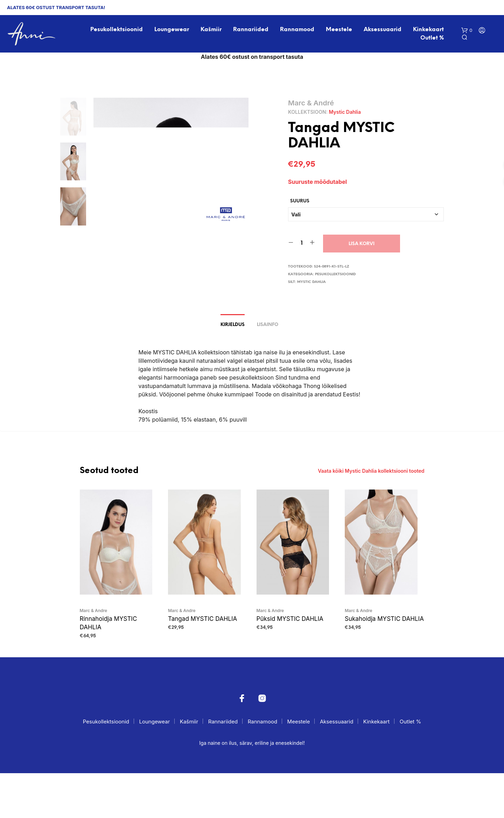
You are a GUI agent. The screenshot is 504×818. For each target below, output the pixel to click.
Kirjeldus (233, 370)
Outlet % (432, 38)
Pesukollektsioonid (117, 30)
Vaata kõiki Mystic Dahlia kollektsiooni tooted (371, 516)
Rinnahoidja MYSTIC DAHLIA (108, 667)
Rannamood (297, 30)
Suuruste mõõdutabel (317, 182)
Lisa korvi (362, 244)
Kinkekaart (428, 30)
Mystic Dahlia (345, 112)
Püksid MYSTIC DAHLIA (290, 663)
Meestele (339, 30)
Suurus (300, 201)
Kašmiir (211, 30)
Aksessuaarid (383, 30)
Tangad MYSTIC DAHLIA (202, 663)
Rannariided (251, 30)
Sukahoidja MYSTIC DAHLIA (384, 663)
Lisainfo (268, 370)
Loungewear (172, 30)
